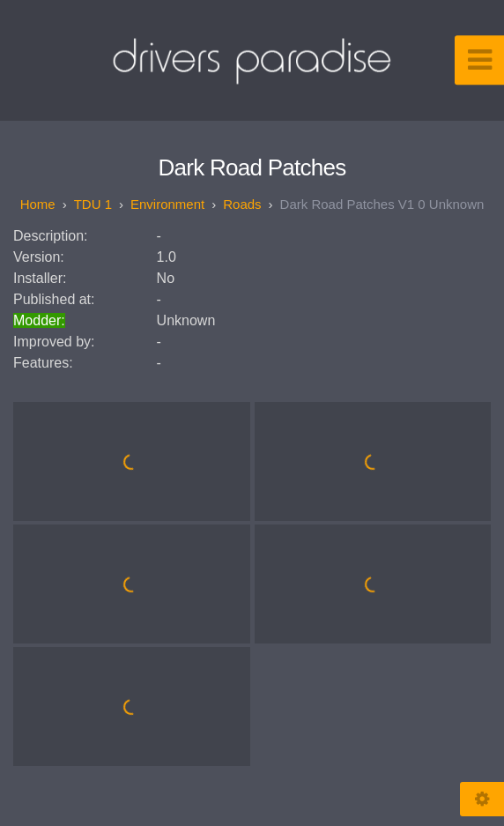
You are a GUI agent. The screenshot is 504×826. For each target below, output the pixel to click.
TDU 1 (93, 204)
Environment (167, 204)
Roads (242, 204)
